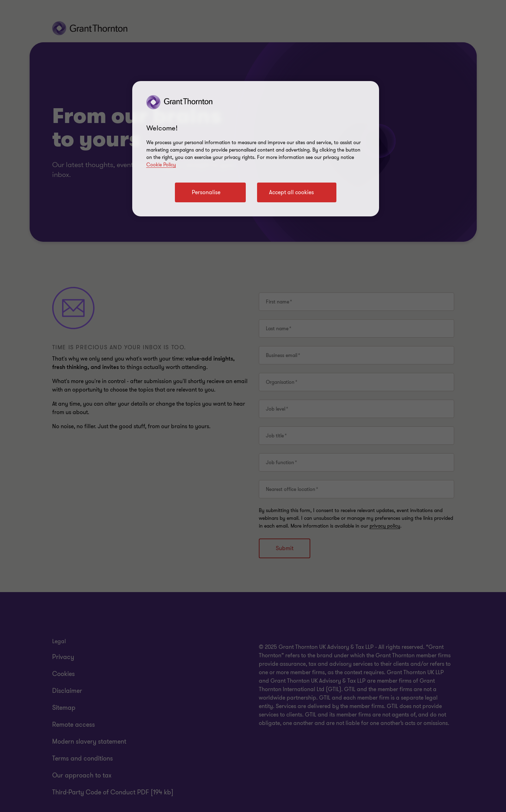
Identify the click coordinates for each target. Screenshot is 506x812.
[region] (256, 149)
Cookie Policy (161, 165)
